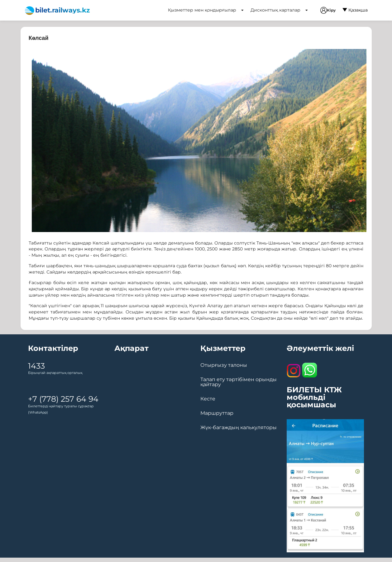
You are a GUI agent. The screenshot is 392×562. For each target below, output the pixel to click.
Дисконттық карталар (279, 10)
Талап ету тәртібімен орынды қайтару (239, 382)
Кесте (208, 399)
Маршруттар (217, 413)
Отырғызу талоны (224, 365)
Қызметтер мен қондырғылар (206, 10)
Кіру (328, 10)
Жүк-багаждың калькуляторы (239, 428)
